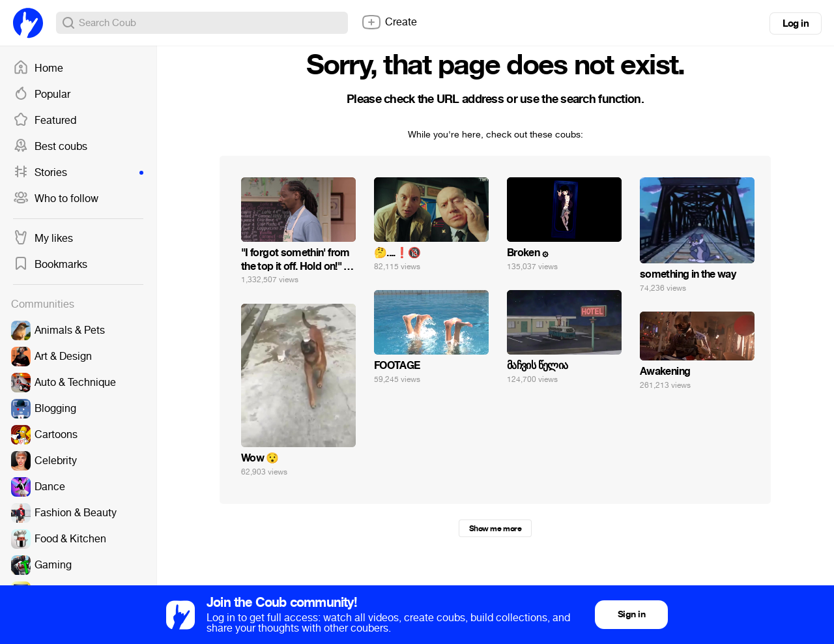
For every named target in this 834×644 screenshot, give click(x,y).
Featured (45, 121)
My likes (43, 239)
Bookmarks (50, 265)
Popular (42, 95)
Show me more (495, 529)
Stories (78, 173)
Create (389, 22)
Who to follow (56, 199)
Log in (796, 23)
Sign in (631, 614)
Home (38, 68)
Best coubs (50, 147)
